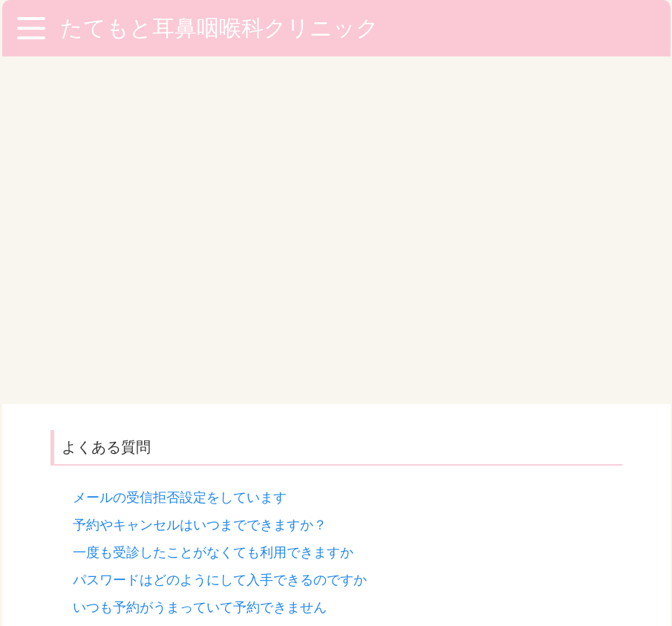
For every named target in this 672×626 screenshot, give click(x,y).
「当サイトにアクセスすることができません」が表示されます (260, 397)
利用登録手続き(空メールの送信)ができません (211, 425)
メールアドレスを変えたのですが (173, 342)
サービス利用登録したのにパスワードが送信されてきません (253, 315)
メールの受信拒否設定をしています (180, 150)
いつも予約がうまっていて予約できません (200, 260)
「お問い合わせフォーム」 (313, 480)
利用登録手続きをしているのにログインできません (226, 452)
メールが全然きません (140, 370)
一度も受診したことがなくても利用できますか (213, 205)
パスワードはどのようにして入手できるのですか (220, 232)
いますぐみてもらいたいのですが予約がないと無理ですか (247, 287)
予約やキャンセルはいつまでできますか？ (200, 177)
